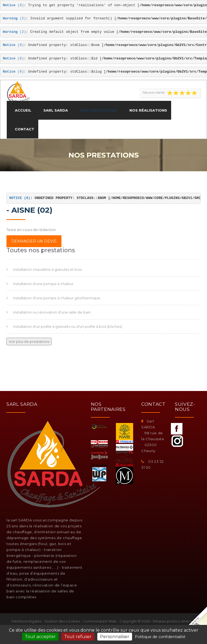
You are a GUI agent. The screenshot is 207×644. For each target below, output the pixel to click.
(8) (13, 5)
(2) (15, 18)
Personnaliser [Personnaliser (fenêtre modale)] (115, 637)
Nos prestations (99, 110)
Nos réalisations (148, 110)
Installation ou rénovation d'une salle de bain (52, 312)
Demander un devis (34, 241)
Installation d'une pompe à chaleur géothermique (57, 298)
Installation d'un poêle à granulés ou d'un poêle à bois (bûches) (68, 326)
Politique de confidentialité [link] (160, 637)
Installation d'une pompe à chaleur (43, 284)
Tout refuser (78, 637)
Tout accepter (40, 637)
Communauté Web (100, 621)
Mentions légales (26, 621)
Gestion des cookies (62, 621)
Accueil (23, 110)
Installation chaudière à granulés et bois (48, 269)
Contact (25, 129)
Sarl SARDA (56, 110)
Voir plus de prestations (29, 341)
